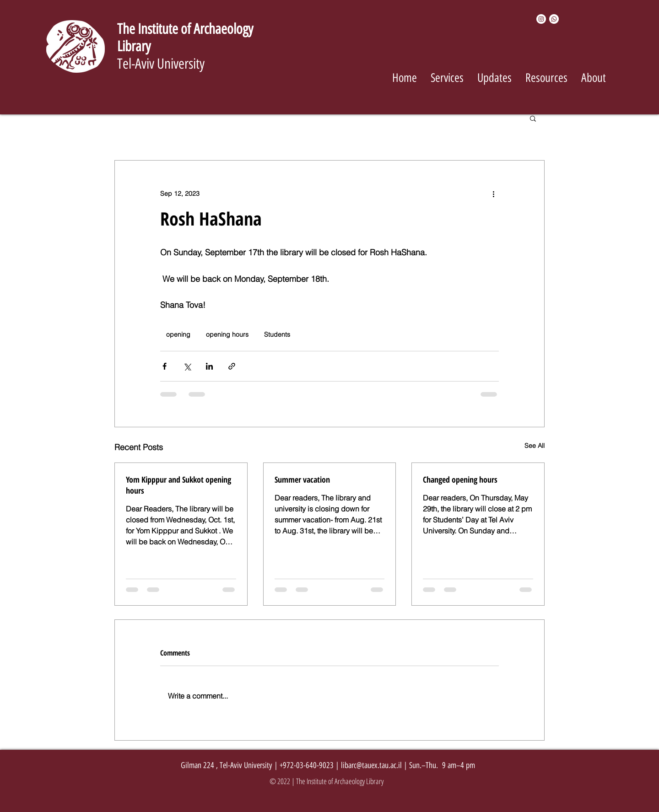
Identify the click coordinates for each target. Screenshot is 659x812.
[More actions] (493, 194)
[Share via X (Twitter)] (187, 366)
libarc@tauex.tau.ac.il (371, 765)
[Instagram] (541, 19)
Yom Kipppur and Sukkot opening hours (178, 485)
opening (178, 334)
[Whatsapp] (554, 19)
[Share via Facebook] (165, 366)
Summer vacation (302, 479)
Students (277, 334)
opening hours (227, 334)
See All (535, 446)
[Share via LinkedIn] (209, 366)
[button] (533, 118)
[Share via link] (232, 366)
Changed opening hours (460, 479)
